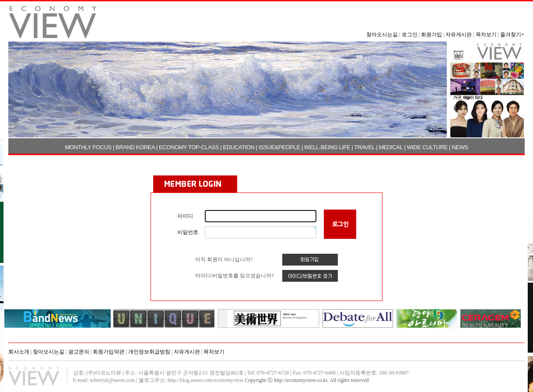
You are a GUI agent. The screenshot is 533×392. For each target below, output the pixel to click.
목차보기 (486, 35)
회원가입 (431, 35)
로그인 (410, 35)
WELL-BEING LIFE (327, 147)
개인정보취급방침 (149, 352)
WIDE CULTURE (427, 147)
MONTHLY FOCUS (88, 147)
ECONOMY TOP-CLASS (189, 147)
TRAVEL (365, 147)
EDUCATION (238, 147)
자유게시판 (459, 35)
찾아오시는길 (382, 35)
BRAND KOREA (135, 147)
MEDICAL (391, 147)
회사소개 (19, 352)
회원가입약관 (109, 352)
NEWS (460, 147)
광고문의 (79, 352)
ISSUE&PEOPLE (279, 147)
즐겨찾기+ (512, 35)
